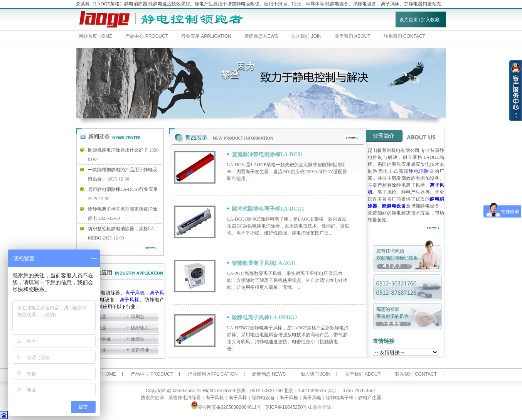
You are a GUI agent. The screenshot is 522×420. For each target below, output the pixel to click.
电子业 (99, 350)
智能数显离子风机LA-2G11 (264, 263)
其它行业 (140, 350)
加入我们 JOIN (306, 36)
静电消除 (419, 171)
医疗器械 (101, 339)
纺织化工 (140, 328)
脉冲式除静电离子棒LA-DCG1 (268, 209)
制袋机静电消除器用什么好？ (118, 150)
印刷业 (138, 317)
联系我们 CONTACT (404, 36)
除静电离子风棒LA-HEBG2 (264, 318)
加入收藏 (430, 20)
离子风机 (135, 293)
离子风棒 (130, 300)
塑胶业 (99, 328)
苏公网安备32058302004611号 (226, 407)
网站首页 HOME (95, 36)
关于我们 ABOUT (353, 36)
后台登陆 (322, 407)
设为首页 (409, 20)
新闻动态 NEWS (261, 36)
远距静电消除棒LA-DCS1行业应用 (123, 189)
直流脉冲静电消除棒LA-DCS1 (267, 154)
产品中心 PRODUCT (147, 36)
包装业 (99, 317)
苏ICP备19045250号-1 (288, 407)
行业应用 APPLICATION (206, 36)
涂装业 (138, 339)
